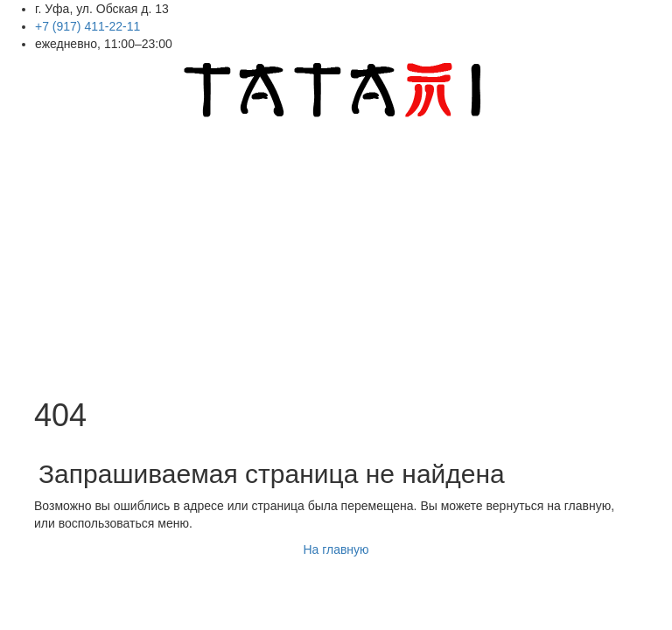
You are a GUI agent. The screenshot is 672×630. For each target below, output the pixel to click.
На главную (336, 549)
